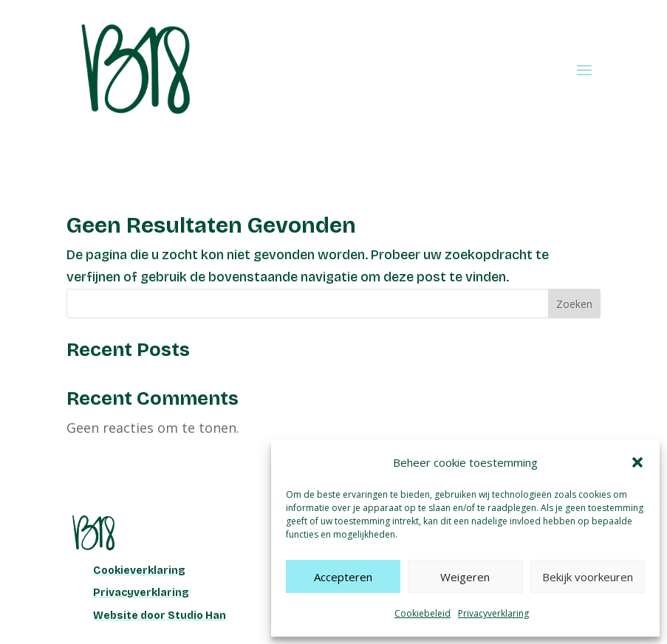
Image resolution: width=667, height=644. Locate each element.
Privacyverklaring (493, 613)
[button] (637, 462)
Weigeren (465, 577)
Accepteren (343, 577)
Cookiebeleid (423, 613)
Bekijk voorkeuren (588, 577)
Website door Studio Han (160, 616)
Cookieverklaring (139, 571)
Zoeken (574, 304)
